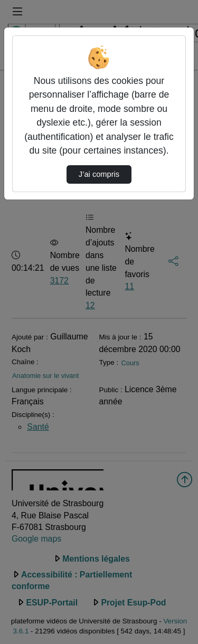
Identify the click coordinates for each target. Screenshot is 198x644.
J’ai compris (99, 174)
